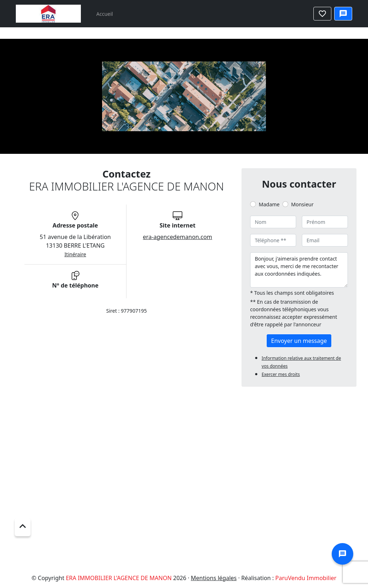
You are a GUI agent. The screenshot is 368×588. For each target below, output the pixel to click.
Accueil (105, 14)
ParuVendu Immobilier (306, 578)
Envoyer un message (299, 341)
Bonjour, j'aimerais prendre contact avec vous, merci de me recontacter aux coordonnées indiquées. (299, 270)
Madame (269, 204)
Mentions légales (214, 578)
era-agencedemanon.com (178, 237)
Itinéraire (75, 254)
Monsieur (302, 204)
